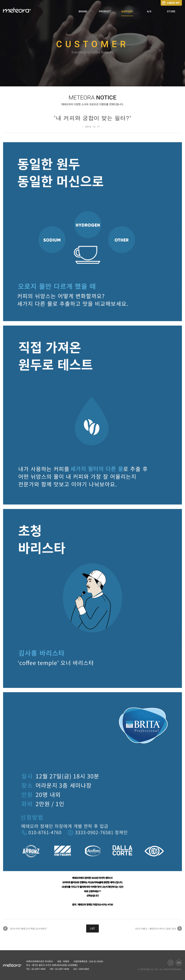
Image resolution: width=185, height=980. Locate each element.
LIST (92, 928)
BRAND (83, 11)
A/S (149, 11)
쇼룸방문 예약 (173, 3)
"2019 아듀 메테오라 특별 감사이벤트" (28, 929)
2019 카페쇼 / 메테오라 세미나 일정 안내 (155, 929)
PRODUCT (105, 11)
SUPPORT (127, 11)
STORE (171, 11)
